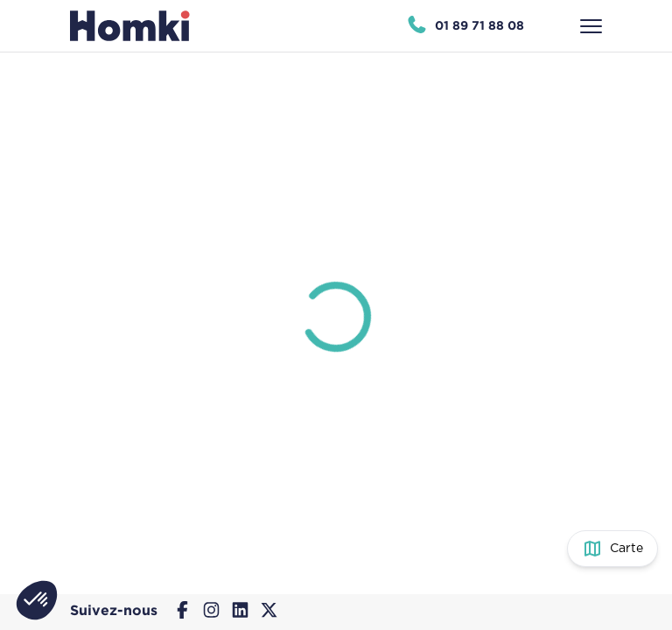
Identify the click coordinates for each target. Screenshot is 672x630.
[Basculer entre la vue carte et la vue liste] (612, 549)
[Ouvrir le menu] (591, 26)
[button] (37, 600)
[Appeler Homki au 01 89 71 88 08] (465, 26)
